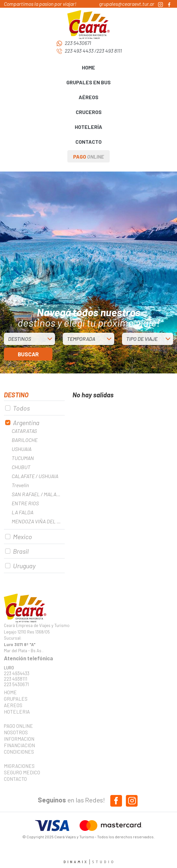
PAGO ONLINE (18, 726)
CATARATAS (24, 431)
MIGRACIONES (19, 766)
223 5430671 (78, 43)
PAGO (88, 157)
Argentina (26, 423)
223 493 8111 (109, 51)
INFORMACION (19, 739)
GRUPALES (16, 699)
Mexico (22, 537)
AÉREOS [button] (88, 97)
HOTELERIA (17, 712)
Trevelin (20, 485)
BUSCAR (28, 354)
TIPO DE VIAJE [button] (142, 339)
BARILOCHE (25, 440)
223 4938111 (16, 679)
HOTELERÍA (88, 127)
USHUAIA (22, 449)
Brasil (21, 551)
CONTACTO (88, 142)
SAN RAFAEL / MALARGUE (38, 494)
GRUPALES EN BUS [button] (88, 82)
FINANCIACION (19, 745)
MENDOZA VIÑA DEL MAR (38, 521)
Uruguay (24, 566)
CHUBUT (21, 467)
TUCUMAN (23, 458)
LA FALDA (22, 512)
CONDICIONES (19, 752)
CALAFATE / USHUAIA (35, 476)
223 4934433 (17, 673)
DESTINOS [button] (20, 339)
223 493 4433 (79, 51)
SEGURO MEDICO (20, 772)
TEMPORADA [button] (81, 339)
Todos (21, 408)
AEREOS (13, 705)
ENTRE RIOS (25, 503)
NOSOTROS (16, 732)
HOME (88, 67)
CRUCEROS (89, 112)
